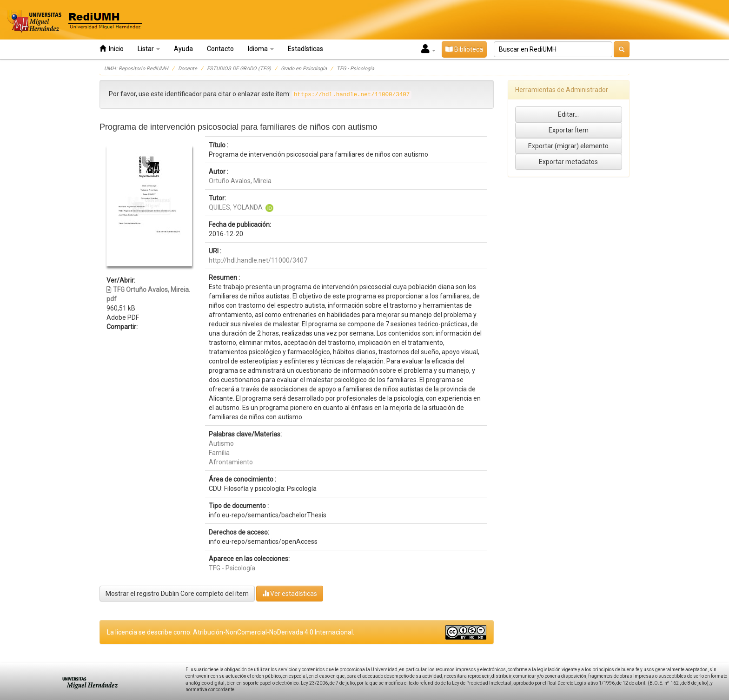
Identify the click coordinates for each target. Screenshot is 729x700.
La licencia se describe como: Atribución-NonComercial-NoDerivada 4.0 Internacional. (231, 632)
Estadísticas (305, 49)
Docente (188, 69)
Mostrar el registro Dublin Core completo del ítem (177, 594)
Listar (149, 49)
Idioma (261, 49)
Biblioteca (464, 49)
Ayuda (183, 49)
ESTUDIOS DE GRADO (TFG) (239, 69)
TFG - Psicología (355, 69)
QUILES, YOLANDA (236, 207)
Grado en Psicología (304, 69)
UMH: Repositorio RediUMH (136, 69)
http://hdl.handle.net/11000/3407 (258, 260)
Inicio (112, 49)
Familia (219, 453)
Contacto (220, 49)
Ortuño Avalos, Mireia (240, 181)
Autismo (221, 443)
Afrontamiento (231, 462)
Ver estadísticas (290, 593)
